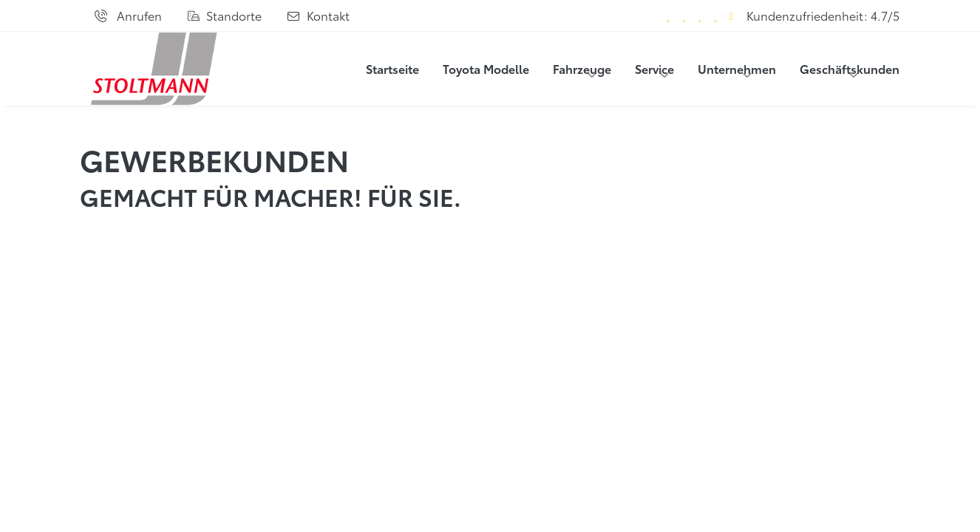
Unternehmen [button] (737, 69)
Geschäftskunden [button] (850, 69)
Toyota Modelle (486, 69)
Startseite (392, 69)
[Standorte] (224, 16)
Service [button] (654, 69)
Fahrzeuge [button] (582, 69)
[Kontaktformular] (318, 16)
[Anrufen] (127, 16)
